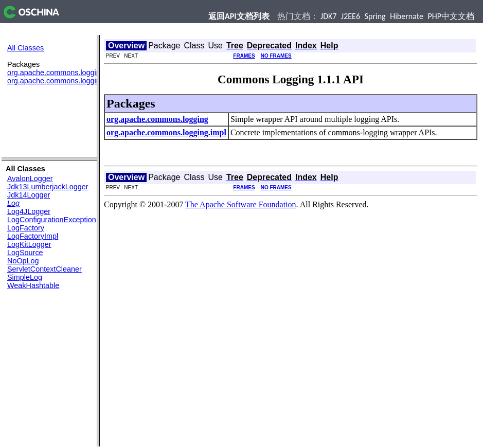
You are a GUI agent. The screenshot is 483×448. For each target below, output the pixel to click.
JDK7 (328, 16)
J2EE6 (351, 16)
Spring (375, 16)
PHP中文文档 (451, 16)
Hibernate (407, 16)
